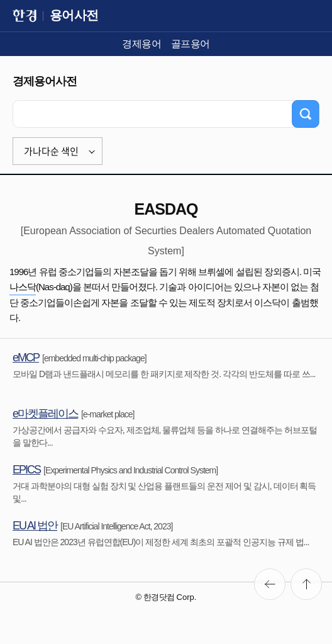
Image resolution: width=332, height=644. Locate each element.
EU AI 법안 (35, 526)
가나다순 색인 (51, 151)
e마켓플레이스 (45, 414)
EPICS (26, 470)
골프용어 (191, 44)
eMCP (26, 358)
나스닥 (23, 287)
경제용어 (141, 44)
